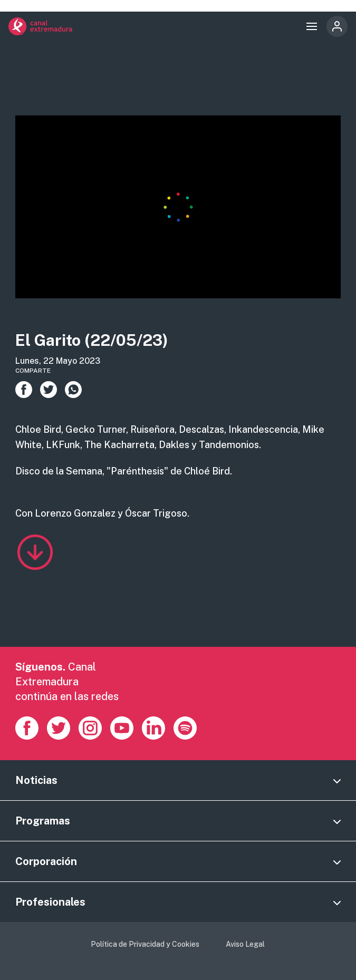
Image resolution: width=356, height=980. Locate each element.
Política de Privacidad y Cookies (145, 944)
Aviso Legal (245, 944)
